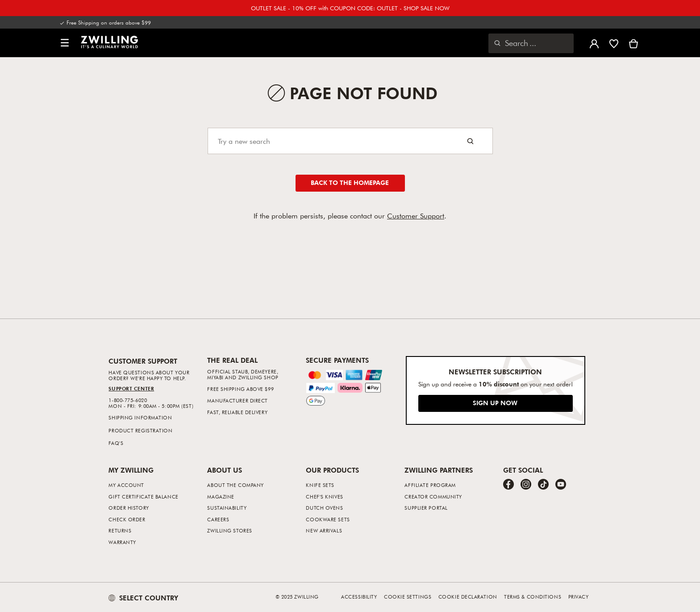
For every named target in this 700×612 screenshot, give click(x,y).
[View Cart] (633, 43)
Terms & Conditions (533, 597)
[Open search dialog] (531, 43)
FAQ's (116, 443)
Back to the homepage (350, 182)
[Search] (350, 141)
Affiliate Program (430, 485)
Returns (120, 530)
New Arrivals (324, 530)
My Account (126, 485)
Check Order (127, 519)
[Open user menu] (594, 43)
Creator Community (433, 497)
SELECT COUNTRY (143, 598)
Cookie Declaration (468, 597)
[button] (65, 43)
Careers (218, 519)
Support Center (131, 388)
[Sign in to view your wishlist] (614, 43)
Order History (129, 508)
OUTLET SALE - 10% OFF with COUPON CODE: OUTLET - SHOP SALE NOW (350, 8)
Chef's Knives (324, 497)
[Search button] (470, 141)
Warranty (122, 542)
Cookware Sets (328, 519)
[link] (109, 42)
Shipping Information (140, 417)
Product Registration (140, 430)
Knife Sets (320, 485)
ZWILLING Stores (229, 530)
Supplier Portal (426, 508)
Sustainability (227, 508)
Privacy (579, 597)
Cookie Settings (408, 597)
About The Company (235, 485)
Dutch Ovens (324, 508)
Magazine (221, 497)
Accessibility (359, 597)
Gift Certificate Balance (143, 497)
